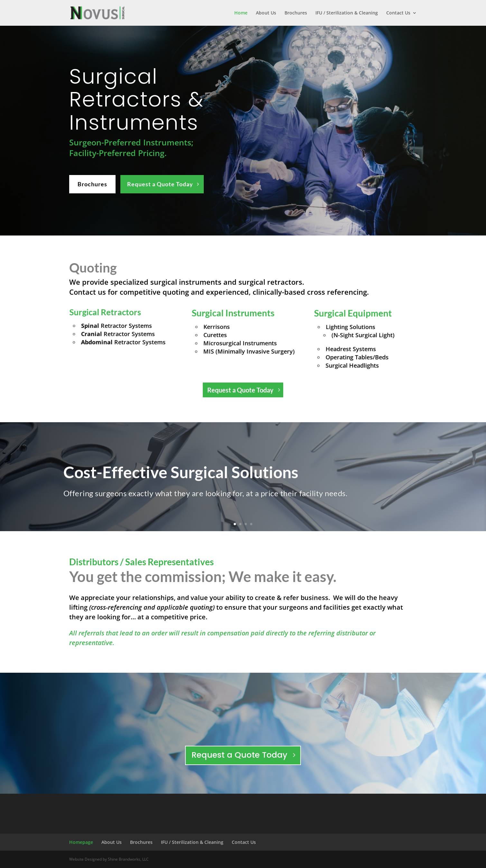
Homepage (81, 842)
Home (241, 13)
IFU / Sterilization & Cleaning (347, 13)
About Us (266, 13)
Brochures (296, 13)
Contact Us (398, 13)
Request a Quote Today (160, 184)
